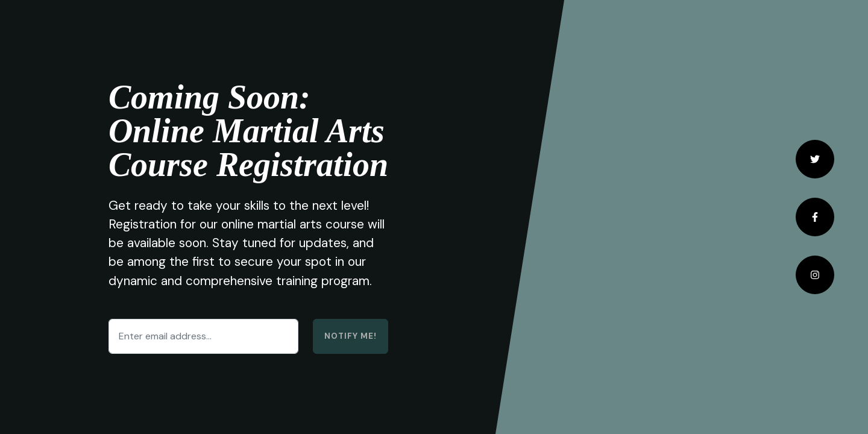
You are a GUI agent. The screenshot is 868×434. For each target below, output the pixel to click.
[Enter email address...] (203, 336)
